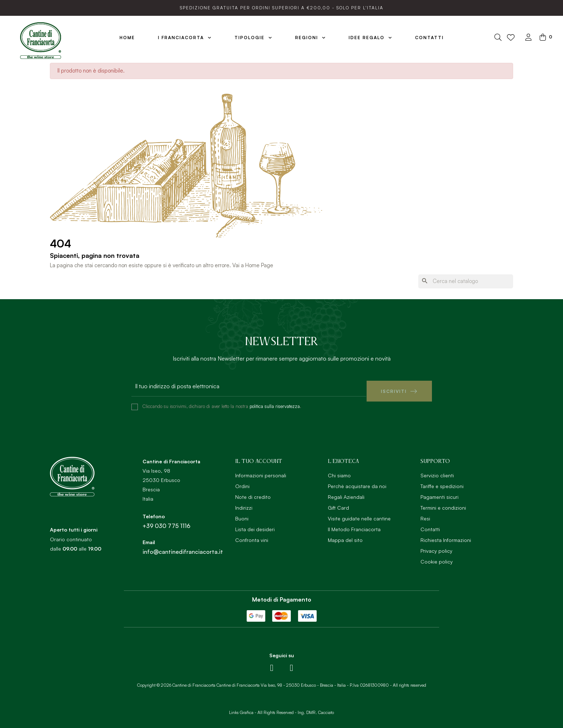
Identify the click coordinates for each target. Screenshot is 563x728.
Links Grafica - (243, 707)
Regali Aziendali (346, 492)
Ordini (242, 481)
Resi (425, 513)
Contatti (430, 524)
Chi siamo (339, 470)
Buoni (242, 513)
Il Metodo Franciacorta (354, 524)
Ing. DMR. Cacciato (316, 707)
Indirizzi (244, 503)
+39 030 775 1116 (166, 521)
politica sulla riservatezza (275, 401)
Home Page (259, 265)
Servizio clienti (437, 470)
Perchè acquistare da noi (357, 481)
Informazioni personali (261, 470)
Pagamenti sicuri (439, 492)
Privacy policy (436, 546)
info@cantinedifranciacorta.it (183, 547)
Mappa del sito (345, 535)
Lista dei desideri (255, 524)
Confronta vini (252, 535)
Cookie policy (437, 557)
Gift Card (338, 503)
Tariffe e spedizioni (442, 481)
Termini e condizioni (443, 503)
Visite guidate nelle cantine (359, 513)
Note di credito (253, 492)
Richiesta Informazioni (446, 535)
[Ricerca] (466, 281)
